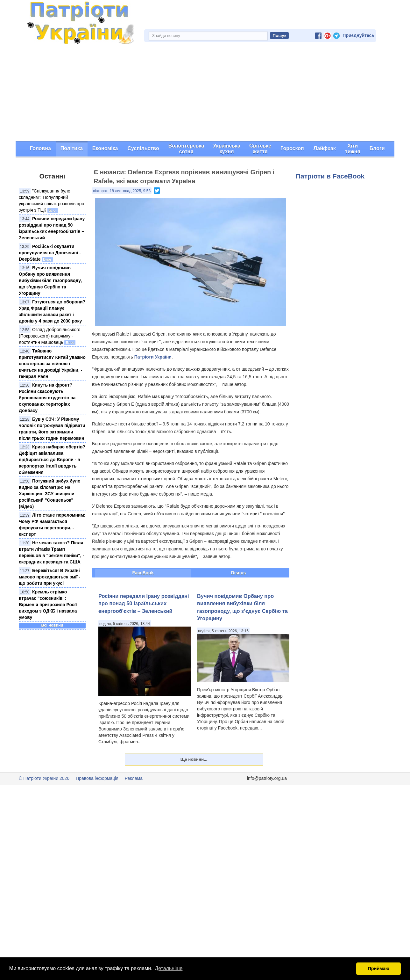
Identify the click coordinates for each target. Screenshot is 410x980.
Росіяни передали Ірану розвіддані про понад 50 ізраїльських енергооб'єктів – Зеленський (144, 603)
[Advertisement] (205, 93)
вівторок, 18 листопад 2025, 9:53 (122, 191)
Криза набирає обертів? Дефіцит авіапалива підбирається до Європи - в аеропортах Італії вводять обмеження (52, 460)
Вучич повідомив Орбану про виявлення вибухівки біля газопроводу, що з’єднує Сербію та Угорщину (50, 280)
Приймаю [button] (378, 969)
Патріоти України (153, 357)
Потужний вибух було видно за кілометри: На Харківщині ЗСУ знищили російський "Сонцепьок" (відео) (50, 494)
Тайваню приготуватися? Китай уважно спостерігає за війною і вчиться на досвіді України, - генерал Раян (52, 364)
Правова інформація (97, 778)
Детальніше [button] (169, 968)
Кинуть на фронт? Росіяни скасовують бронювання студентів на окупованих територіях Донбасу (47, 398)
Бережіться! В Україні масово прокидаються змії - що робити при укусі (49, 577)
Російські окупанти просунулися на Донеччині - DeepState (50, 253)
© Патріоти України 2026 (44, 778)
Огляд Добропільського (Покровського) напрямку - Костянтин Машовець (50, 336)
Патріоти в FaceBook (330, 176)
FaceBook (143, 573)
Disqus (239, 573)
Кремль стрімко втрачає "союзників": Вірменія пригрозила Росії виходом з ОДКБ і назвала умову (48, 605)
